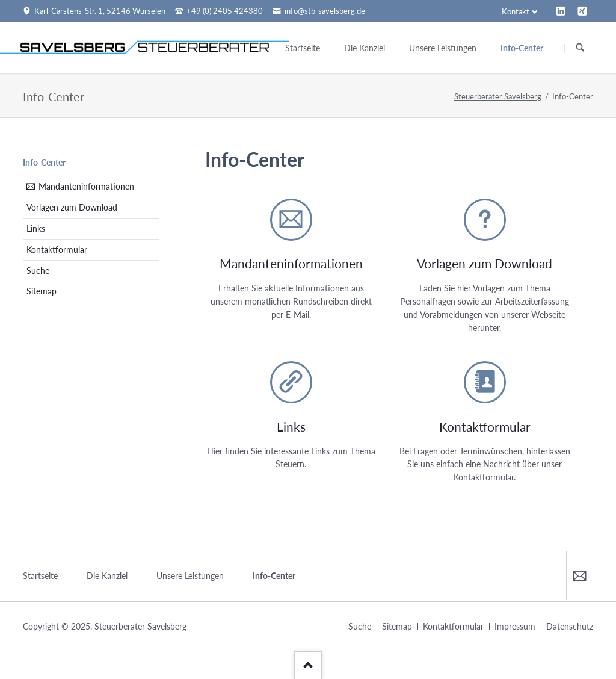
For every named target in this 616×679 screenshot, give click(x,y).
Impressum (515, 626)
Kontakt (516, 11)
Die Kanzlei (107, 576)
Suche (38, 271)
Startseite (40, 576)
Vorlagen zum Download (72, 207)
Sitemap (42, 291)
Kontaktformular (57, 250)
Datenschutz (570, 626)
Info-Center (44, 162)
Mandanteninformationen (86, 186)
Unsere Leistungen (190, 576)
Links (36, 228)
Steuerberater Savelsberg (498, 96)
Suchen (580, 48)
